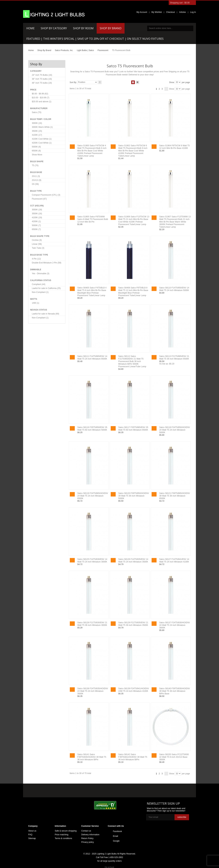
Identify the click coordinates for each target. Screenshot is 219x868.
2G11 (36, 176)
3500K (37, 131)
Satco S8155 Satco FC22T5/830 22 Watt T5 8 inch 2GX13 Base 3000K (174, 757)
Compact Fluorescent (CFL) (46, 195)
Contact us (86, 831)
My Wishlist (157, 12)
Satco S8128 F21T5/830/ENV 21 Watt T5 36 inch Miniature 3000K (92, 624)
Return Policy (87, 838)
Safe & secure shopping (66, 831)
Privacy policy (88, 842)
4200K (36, 221)
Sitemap (32, 838)
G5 (35, 184)
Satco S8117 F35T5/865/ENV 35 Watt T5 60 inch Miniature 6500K (133, 429)
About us (32, 831)
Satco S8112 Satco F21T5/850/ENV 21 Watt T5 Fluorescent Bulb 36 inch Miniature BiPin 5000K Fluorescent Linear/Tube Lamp (132, 361)
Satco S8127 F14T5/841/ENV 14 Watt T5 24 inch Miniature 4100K (174, 560)
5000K (36, 147)
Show (172, 82)
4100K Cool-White (42, 139)
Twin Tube (38, 248)
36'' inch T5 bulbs (42, 79)
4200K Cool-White (42, 143)
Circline (37, 240)
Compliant (39, 284)
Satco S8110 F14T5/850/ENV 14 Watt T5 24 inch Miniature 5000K (174, 289)
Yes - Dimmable (41, 274)
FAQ (30, 835)
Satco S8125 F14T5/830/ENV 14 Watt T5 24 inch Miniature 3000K (92, 560)
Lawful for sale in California (46, 288)
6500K (36, 151)
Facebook (117, 831)
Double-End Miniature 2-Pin (47, 263)
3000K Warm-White (42, 127)
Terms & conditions (63, 838)
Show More (37, 155)
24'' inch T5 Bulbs (42, 75)
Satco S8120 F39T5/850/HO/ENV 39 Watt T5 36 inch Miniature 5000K (134, 496)
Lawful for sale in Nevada (45, 314)
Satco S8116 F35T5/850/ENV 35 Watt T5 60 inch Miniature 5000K (92, 429)
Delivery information (90, 835)
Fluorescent (39, 199)
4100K (37, 135)
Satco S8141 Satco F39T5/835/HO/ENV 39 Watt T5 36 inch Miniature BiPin (92, 757)
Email (115, 836)
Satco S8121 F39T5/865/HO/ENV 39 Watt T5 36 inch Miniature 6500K (175, 496)
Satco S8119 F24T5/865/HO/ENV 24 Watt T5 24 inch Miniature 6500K (93, 496)
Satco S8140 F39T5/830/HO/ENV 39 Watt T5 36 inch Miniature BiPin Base (175, 691)
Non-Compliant (40, 292)
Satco (37, 112)
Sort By (73, 82)
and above (42, 102)
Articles (182, 12)
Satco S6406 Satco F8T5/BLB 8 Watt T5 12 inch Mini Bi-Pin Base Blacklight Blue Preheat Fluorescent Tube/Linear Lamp (133, 292)
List (137, 82)
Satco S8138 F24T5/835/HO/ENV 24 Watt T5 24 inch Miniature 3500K (93, 691)
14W (36, 303)
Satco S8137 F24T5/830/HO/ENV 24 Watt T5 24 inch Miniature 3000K (175, 625)
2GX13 (37, 180)
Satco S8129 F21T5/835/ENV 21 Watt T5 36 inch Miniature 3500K (133, 624)
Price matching (62, 835)
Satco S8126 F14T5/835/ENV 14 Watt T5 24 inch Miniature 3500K (133, 560)
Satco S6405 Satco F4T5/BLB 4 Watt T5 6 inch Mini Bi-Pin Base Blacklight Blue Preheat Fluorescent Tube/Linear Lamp (92, 292)
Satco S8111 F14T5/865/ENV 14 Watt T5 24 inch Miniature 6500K (92, 358)
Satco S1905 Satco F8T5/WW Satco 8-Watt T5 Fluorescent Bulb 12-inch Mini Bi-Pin (93, 219)
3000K (37, 123)
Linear (37, 244)
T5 (35, 165)
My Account (142, 12)
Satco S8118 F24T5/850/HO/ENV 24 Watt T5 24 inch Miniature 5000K (175, 430)
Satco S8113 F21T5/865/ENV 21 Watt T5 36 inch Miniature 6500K (174, 358)
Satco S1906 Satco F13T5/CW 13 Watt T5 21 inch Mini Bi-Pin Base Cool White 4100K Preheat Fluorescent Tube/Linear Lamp (134, 221)
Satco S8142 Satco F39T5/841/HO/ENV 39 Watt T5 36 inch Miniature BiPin (133, 757)
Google (116, 841)
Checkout (170, 12)
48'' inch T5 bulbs (42, 83)
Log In (193, 12)
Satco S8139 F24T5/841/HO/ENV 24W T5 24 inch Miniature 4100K (134, 690)
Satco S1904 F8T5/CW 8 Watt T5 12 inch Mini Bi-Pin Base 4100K (175, 147)
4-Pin (36, 259)
